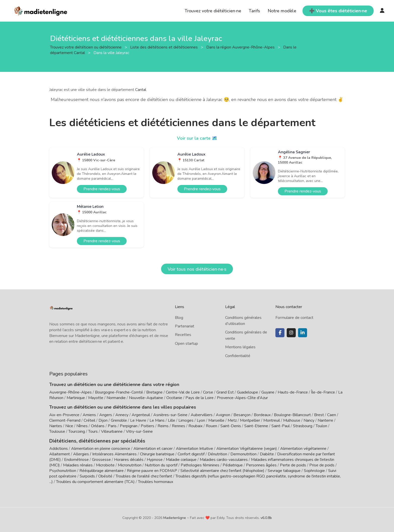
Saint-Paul (281, 426)
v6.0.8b (266, 518)
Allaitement (60, 454)
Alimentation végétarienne (303, 448)
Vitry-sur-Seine (139, 431)
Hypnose (155, 459)
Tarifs (254, 11)
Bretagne (154, 392)
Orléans (98, 426)
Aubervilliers (202, 415)
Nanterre (325, 420)
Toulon (321, 426)
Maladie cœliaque (181, 459)
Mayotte (96, 398)
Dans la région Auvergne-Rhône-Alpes (241, 47)
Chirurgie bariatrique (157, 454)
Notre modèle (282, 11)
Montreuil (272, 420)
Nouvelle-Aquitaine (146, 398)
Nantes (56, 426)
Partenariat (185, 326)
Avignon (223, 415)
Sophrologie (314, 470)
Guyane (268, 392)
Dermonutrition (244, 454)
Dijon (103, 420)
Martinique (76, 398)
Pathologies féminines (200, 465)
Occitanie (174, 398)
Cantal (141, 90)
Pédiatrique (233, 465)
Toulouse (57, 431)
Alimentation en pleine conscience (101, 448)
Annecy (122, 415)
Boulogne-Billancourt (292, 415)
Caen (332, 415)
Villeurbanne (112, 431)
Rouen (211, 426)
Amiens (89, 415)
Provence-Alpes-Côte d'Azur (242, 398)
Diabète (267, 454)
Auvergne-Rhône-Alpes (70, 392)
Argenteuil (141, 415)
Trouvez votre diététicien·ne (213, 11)
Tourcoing (77, 431)
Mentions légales (240, 347)
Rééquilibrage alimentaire (102, 470)
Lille (171, 420)
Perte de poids (293, 465)
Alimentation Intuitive (194, 448)
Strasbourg (303, 426)
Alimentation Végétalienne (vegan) (247, 448)
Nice (69, 426)
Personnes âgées (261, 465)
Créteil (89, 420)
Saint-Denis (231, 426)
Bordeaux (262, 415)
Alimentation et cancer (153, 448)
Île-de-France (323, 392)
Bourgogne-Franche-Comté (119, 392)
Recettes (183, 335)
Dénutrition (217, 454)
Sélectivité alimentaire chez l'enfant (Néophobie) (222, 470)
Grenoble (119, 420)
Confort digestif (191, 454)
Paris (112, 426)
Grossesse (101, 459)
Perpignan (129, 426)
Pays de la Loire (200, 398)
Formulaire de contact (294, 318)
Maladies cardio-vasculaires (224, 459)
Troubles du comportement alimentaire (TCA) (95, 481)
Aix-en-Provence (64, 415)
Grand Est (225, 392)
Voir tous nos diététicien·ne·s (197, 269)
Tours (93, 431)
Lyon (201, 420)
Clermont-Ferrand (65, 420)
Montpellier (250, 420)
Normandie (116, 398)
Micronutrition (130, 465)
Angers (106, 415)
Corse (208, 392)
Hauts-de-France (293, 392)
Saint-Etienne (256, 426)
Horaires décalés (129, 459)
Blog (179, 318)
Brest (319, 415)
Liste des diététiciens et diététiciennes (164, 47)
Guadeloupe (248, 392)
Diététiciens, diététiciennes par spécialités (94, 441)
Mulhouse (292, 420)
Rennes (179, 426)
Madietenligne (175, 518)
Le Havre (138, 420)
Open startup (186, 344)
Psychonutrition (63, 470)
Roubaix (195, 426)
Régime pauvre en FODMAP (152, 470)
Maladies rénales (78, 465)
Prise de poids (322, 465)
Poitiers (147, 426)
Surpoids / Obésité (96, 476)
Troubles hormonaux (156, 481)
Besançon (242, 415)
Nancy (309, 420)
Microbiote (106, 465)
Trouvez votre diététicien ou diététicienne (86, 47)
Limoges (186, 420)
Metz (232, 420)
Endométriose (76, 459)
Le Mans (157, 420)
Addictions (59, 448)
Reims (163, 426)
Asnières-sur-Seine (170, 415)
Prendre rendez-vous (102, 189)
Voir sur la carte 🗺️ (197, 138)
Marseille (216, 420)
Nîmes (82, 426)
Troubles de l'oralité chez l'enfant (144, 476)
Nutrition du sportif (161, 465)
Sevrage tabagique (284, 470)
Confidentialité (238, 356)
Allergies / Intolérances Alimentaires (105, 454)
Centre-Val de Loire (183, 392)
